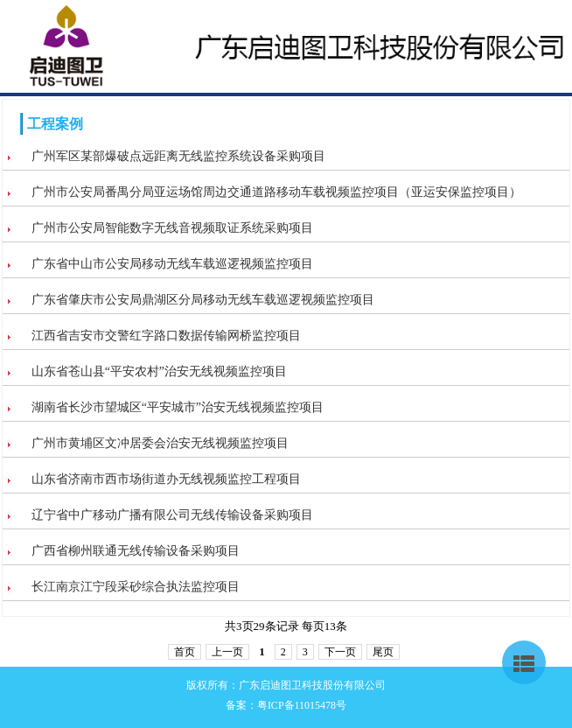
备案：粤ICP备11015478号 (286, 705)
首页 (185, 652)
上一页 (227, 652)
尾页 (383, 652)
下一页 (340, 652)
